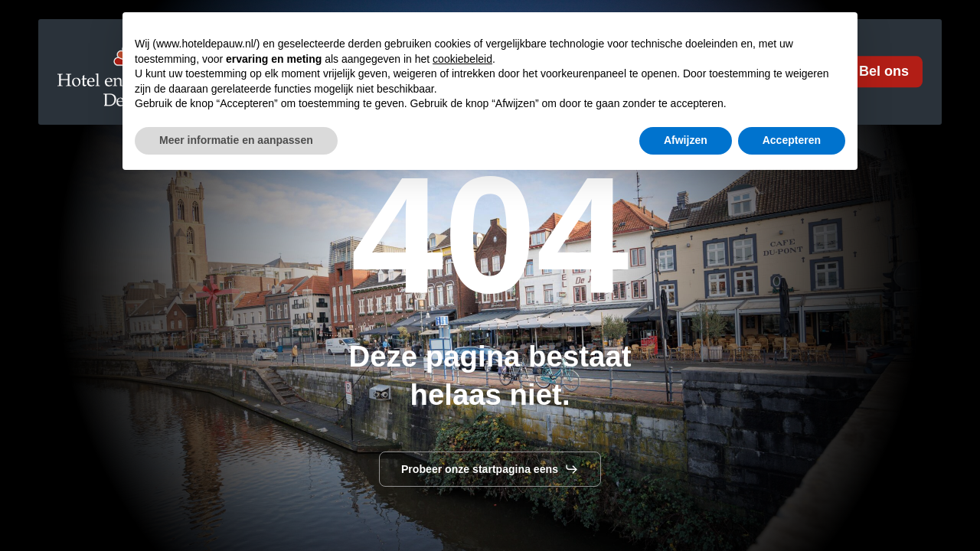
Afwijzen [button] (686, 509)
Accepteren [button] (792, 509)
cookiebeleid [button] (462, 428)
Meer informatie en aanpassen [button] (236, 509)
